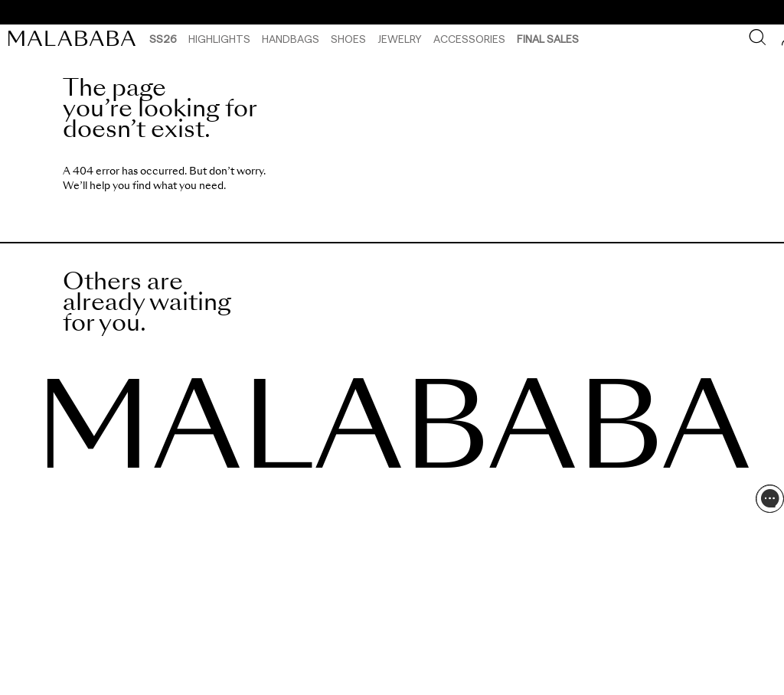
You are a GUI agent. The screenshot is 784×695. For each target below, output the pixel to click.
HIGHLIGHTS (219, 39)
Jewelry (400, 39)
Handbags (291, 39)
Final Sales (548, 39)
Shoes (348, 39)
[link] (76, 38)
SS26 (163, 39)
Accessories (469, 39)
